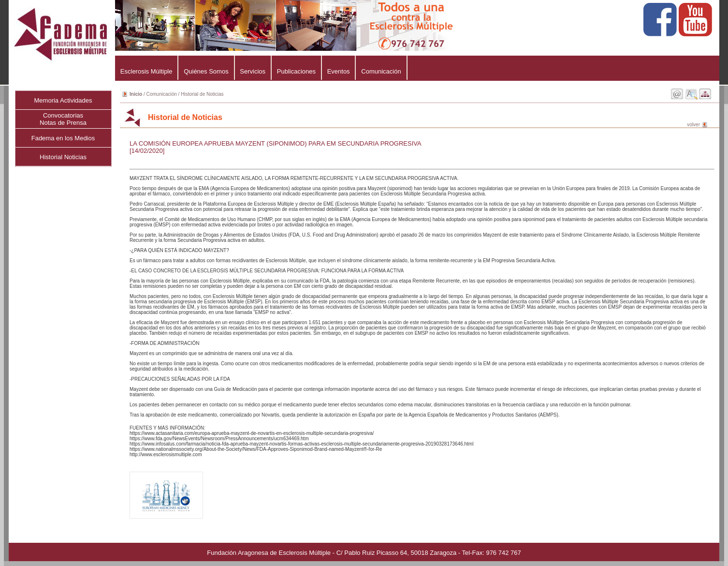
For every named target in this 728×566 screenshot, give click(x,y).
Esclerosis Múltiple (146, 71)
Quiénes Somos (206, 71)
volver (693, 125)
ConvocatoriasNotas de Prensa (63, 119)
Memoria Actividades (63, 100)
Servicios (253, 71)
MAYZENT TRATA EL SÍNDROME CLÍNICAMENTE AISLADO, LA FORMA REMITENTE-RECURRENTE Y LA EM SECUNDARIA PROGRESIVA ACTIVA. (419, 297)
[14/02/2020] (147, 151)
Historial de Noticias (202, 94)
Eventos (339, 71)
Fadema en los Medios (63, 138)
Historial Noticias (63, 157)
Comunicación (381, 71)
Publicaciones (296, 71)
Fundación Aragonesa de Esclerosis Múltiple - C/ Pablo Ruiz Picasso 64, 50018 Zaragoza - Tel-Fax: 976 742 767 (364, 553)
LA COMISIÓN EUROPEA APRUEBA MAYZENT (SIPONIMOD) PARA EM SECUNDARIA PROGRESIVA (276, 143)
